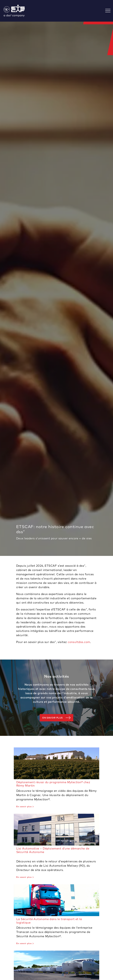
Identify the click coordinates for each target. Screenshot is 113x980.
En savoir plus (52, 718)
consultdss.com (79, 642)
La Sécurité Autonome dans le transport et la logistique (49, 921)
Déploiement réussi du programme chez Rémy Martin (53, 784)
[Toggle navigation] (109, 11)
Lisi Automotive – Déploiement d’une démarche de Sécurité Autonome (53, 850)
